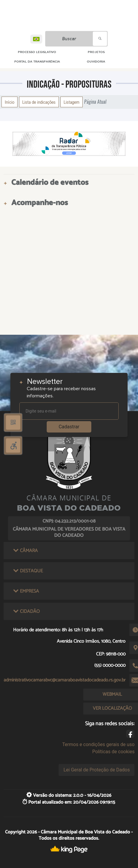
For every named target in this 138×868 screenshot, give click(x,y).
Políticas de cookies (113, 752)
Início (10, 102)
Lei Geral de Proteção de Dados (97, 770)
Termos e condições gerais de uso (98, 744)
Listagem (72, 102)
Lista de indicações (39, 102)
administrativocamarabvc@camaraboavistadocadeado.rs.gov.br (65, 680)
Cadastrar (69, 427)
